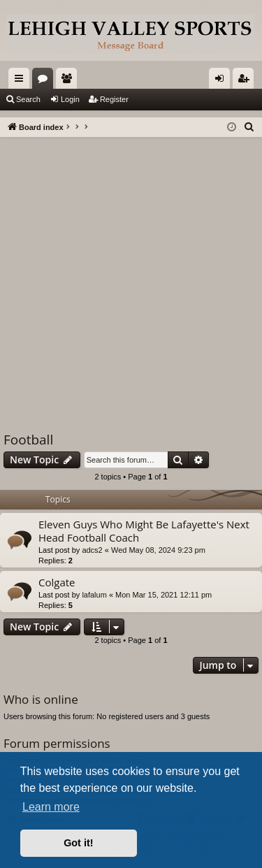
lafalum (94, 595)
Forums (45, 81)
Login (70, 99)
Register (114, 99)
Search (28, 99)
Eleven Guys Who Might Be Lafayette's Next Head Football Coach (144, 531)
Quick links (22, 81)
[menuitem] (249, 127)
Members (69, 81)
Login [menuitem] (223, 81)
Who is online (41, 699)
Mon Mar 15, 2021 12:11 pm (163, 595)
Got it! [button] (78, 843)
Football (28, 440)
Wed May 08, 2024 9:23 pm (158, 550)
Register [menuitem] (246, 81)
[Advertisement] (131, 275)
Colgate (57, 582)
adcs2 (92, 550)
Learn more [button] (51, 807)
